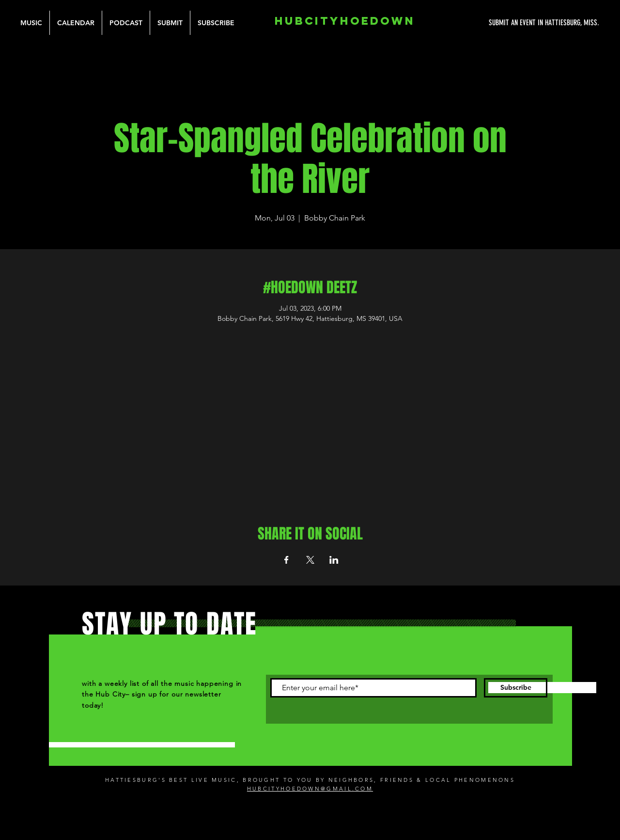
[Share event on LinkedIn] (334, 560)
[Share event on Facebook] (287, 560)
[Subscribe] (516, 688)
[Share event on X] (310, 560)
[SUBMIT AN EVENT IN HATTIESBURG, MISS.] (508, 23)
